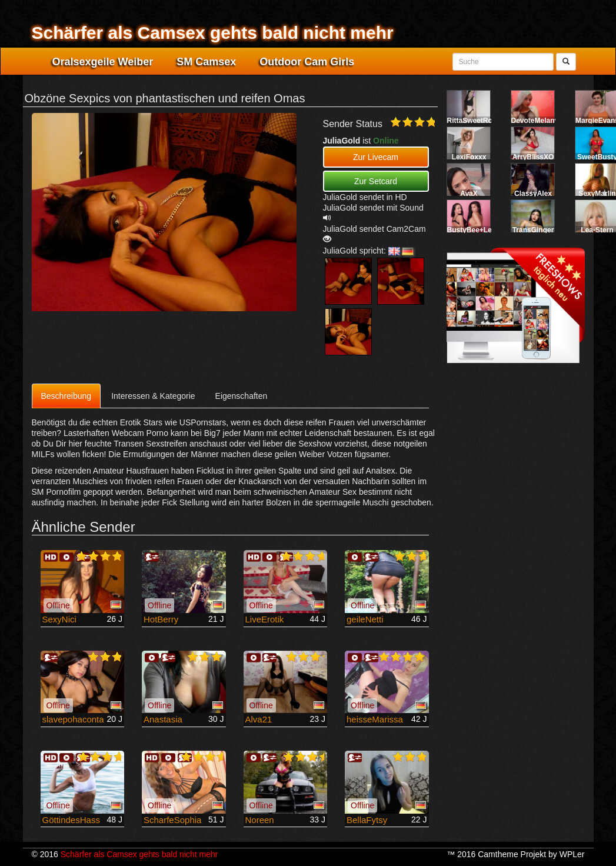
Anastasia (163, 719)
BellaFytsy (367, 820)
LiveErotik (265, 619)
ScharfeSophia (172, 820)
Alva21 (259, 719)
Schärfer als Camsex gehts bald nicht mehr (213, 33)
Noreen (260, 820)
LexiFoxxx (469, 157)
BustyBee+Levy (474, 230)
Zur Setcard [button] (376, 181)
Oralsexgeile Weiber (103, 62)
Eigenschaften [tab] (242, 396)
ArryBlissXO (533, 157)
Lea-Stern (597, 230)
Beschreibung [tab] (66, 396)
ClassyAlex (533, 194)
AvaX (469, 194)
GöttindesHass (71, 820)
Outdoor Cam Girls (307, 62)
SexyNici (59, 619)
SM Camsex (206, 62)
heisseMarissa (375, 719)
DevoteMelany (535, 121)
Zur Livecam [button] (376, 157)
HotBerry (161, 619)
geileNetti (365, 619)
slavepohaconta (73, 719)
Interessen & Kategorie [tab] (153, 396)
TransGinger (533, 230)
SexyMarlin (597, 194)
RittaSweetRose (474, 121)
